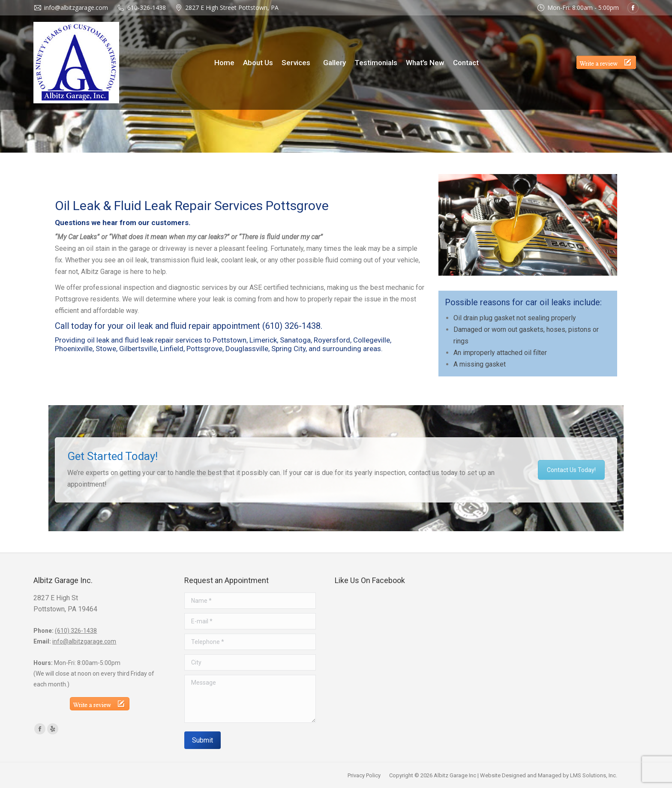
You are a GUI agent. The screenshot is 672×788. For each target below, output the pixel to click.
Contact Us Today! (571, 470)
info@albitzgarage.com (84, 641)
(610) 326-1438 (291, 326)
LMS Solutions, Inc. (594, 775)
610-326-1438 (147, 8)
